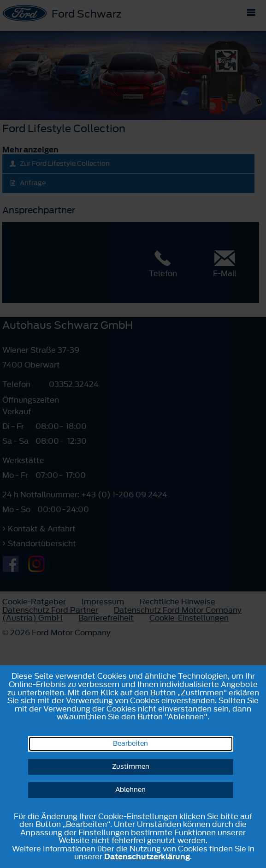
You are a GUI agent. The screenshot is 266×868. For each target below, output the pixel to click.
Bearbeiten (130, 744)
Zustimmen (131, 767)
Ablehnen (130, 790)
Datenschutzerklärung (147, 856)
